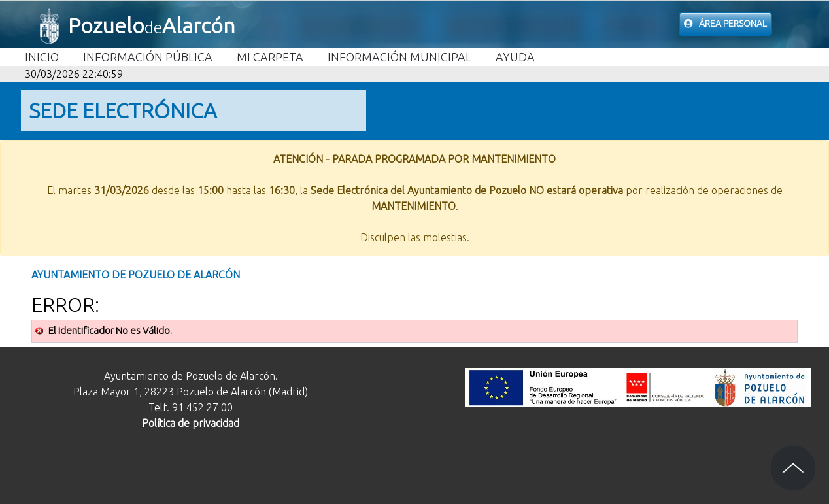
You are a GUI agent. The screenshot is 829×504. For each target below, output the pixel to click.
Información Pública (148, 57)
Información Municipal (399, 57)
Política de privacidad (191, 423)
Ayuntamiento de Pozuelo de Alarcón (136, 275)
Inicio (42, 57)
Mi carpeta (270, 57)
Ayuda (515, 57)
